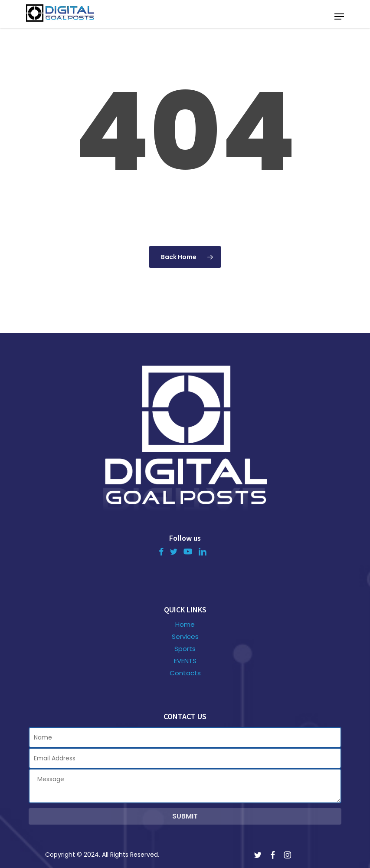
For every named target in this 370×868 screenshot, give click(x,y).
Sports (185, 649)
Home (185, 625)
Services (185, 637)
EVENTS (185, 661)
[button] (339, 16)
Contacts (185, 673)
